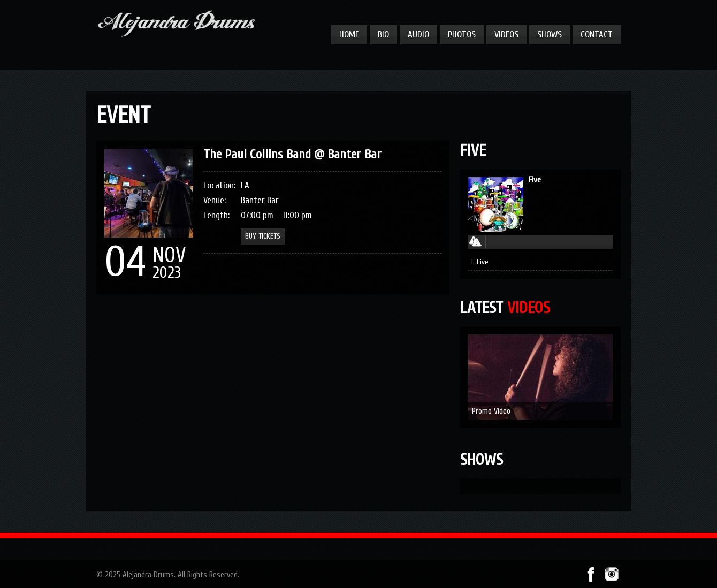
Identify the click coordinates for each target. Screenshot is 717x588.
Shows (550, 35)
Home (349, 35)
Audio (418, 35)
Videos (506, 35)
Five (535, 180)
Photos (462, 35)
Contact (597, 35)
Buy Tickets (263, 236)
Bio (383, 35)
